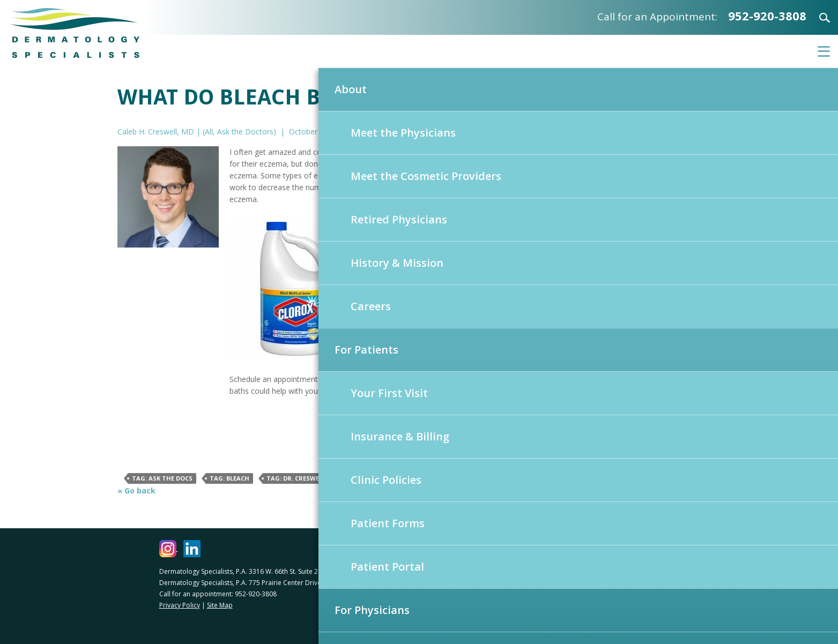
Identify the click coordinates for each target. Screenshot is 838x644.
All (209, 132)
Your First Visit (389, 393)
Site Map (220, 605)
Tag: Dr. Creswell (296, 478)
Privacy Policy (180, 605)
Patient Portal (387, 567)
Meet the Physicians (403, 133)
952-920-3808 (767, 16)
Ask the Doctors (245, 132)
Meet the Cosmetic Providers (426, 176)
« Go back (136, 491)
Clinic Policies (386, 480)
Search (818, 18)
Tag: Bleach (229, 478)
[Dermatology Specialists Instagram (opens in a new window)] (169, 548)
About (351, 89)
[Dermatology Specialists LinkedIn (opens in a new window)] (192, 548)
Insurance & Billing (400, 436)
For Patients (366, 350)
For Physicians (372, 610)
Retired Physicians (399, 219)
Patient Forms (388, 523)
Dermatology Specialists (75, 33)
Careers (371, 306)
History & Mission (397, 263)
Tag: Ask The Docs (162, 478)
